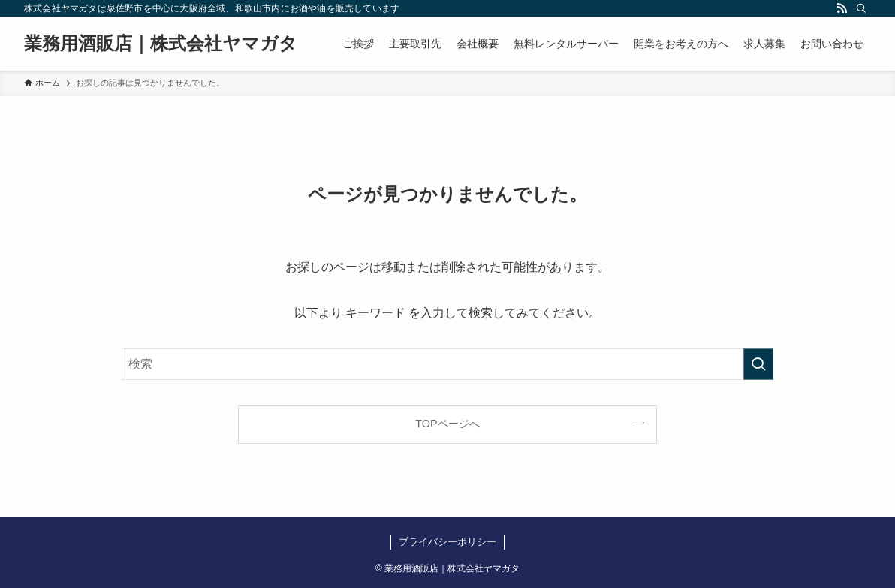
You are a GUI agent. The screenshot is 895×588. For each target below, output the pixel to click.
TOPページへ (447, 424)
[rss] (842, 8)
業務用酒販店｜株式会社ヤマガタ (161, 44)
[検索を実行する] (758, 364)
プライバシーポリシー (447, 542)
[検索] (861, 8)
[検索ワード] (447, 364)
